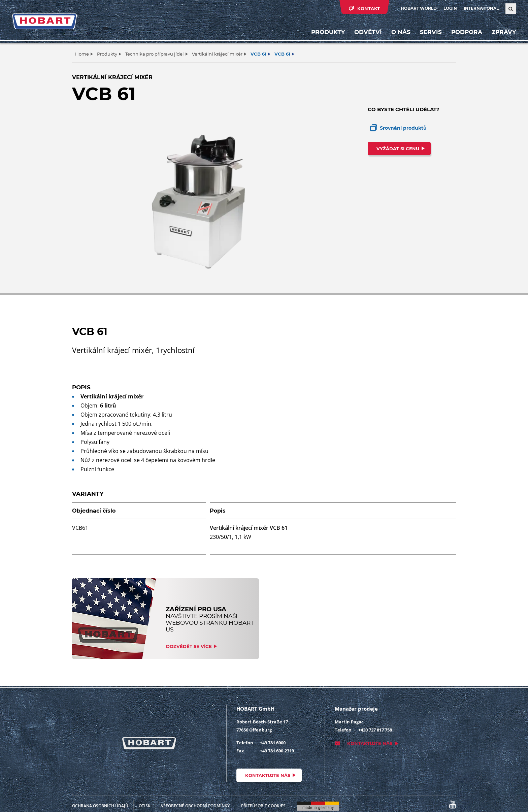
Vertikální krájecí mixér (217, 54)
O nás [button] (401, 32)
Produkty (328, 32)
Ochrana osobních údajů (100, 806)
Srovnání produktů (403, 128)
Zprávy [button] (504, 32)
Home (82, 54)
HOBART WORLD (419, 8)
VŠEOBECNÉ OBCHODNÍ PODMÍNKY (195, 806)
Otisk (145, 806)
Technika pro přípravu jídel (155, 54)
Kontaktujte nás (268, 775)
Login (450, 8)
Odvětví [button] (368, 32)
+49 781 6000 (273, 743)
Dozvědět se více (189, 646)
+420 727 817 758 (375, 730)
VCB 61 (258, 54)
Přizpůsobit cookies (263, 806)
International (481, 8)
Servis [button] (431, 32)
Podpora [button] (467, 32)
